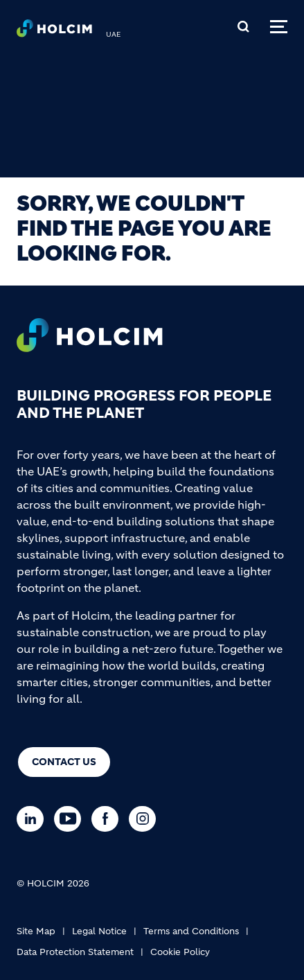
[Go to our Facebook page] (108, 819)
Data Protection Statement (75, 952)
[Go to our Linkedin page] (34, 819)
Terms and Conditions (191, 931)
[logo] (54, 32)
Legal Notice (99, 931)
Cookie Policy (180, 952)
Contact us (64, 762)
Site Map (36, 931)
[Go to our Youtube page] (71, 819)
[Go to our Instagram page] (146, 819)
